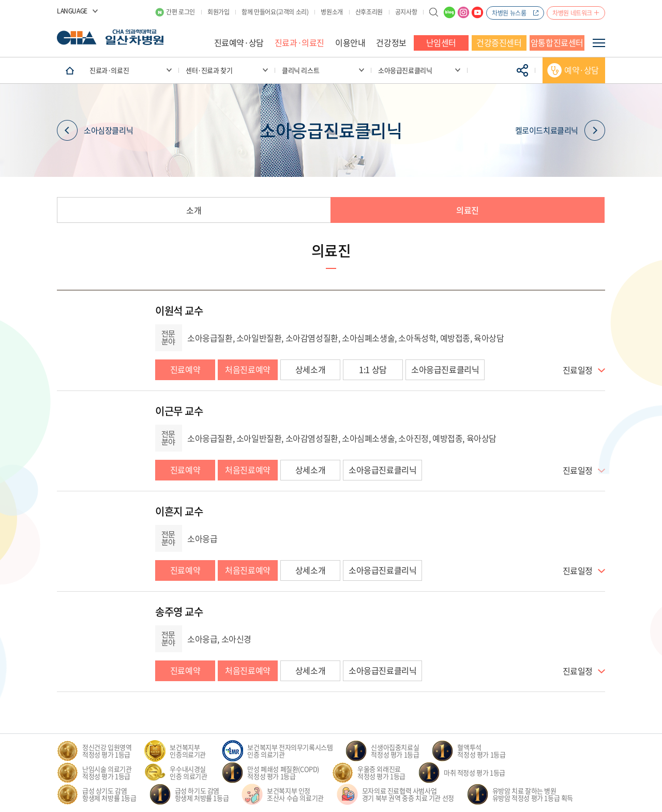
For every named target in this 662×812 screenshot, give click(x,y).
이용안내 (350, 42)
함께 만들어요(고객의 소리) (275, 12)
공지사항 (406, 12)
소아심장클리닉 (95, 131)
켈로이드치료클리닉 (560, 131)
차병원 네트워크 (572, 13)
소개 (194, 210)
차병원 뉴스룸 (509, 13)
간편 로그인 (180, 12)
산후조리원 (369, 12)
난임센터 (441, 42)
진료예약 (185, 369)
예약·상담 (582, 70)
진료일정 (578, 370)
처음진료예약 (248, 369)
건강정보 (391, 42)
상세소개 (310, 369)
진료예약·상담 (239, 42)
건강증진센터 (499, 42)
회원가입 (218, 12)
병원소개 (332, 12)
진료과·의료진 (299, 42)
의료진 (468, 210)
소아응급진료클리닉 (445, 369)
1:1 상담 (373, 369)
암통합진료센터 (557, 42)
